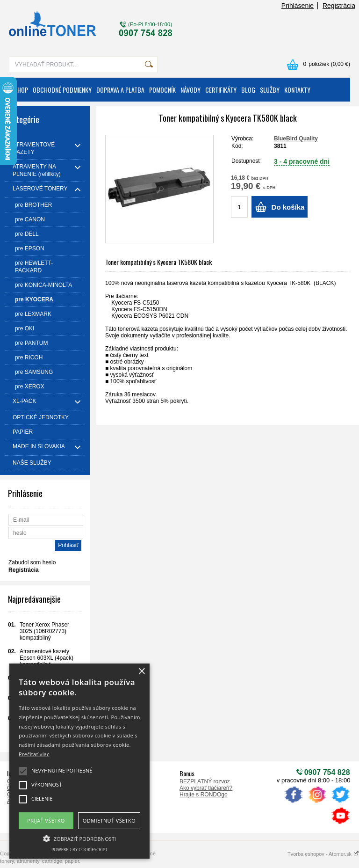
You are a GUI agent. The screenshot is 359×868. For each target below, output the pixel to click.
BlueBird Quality (296, 139)
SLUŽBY (270, 90)
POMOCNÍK (162, 90)
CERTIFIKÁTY (221, 90)
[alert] (79, 761)
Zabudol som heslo (32, 562)
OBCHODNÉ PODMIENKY (62, 90)
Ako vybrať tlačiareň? (206, 788)
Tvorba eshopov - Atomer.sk (323, 854)
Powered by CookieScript (79, 850)
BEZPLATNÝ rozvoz (205, 781)
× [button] (141, 672)
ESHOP (20, 90)
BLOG (248, 90)
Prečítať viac (34, 754)
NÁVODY (190, 90)
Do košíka (288, 207)
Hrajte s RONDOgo (204, 795)
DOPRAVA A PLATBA (120, 90)
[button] (79, 838)
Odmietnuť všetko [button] (109, 821)
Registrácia (339, 6)
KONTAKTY (297, 90)
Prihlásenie (298, 6)
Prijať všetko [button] (46, 821)
